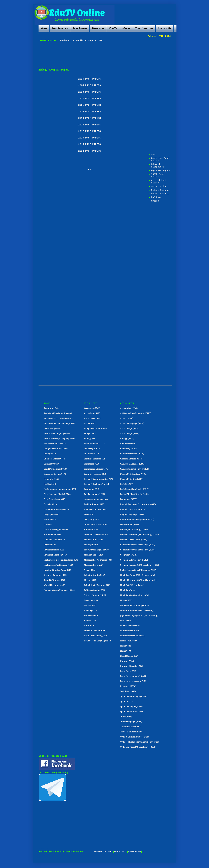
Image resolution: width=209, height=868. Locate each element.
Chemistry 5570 (91, 454)
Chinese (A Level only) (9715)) (134, 469)
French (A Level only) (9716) (134, 540)
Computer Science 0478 (55, 474)
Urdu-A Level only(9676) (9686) (135, 737)
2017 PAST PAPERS (90, 131)
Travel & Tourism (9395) (132, 732)
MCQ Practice (159, 187)
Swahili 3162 (90, 621)
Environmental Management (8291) (137, 519)
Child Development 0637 (55, 469)
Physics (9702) (127, 661)
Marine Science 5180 (94, 555)
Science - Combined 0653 (56, 575)
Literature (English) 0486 (56, 530)
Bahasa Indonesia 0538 (55, 444)
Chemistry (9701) (128, 449)
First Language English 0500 (57, 494)
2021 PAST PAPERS (90, 105)
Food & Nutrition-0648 (55, 499)
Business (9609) (128, 444)
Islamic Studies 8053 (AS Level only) (137, 610)
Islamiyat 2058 (91, 545)
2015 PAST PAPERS (90, 144)
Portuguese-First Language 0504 (59, 565)
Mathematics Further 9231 (133, 636)
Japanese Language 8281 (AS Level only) (139, 616)
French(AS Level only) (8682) (134, 530)
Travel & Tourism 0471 (55, 580)
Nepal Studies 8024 (129, 656)
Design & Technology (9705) (133, 474)
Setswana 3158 (91, 600)
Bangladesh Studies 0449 (56, 449)
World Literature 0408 (54, 585)
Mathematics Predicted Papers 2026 (81, 41)
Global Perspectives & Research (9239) (138, 570)
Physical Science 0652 (54, 550)
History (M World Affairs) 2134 (96, 535)
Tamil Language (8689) (131, 722)
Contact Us (165, 28)
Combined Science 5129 (95, 459)
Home (44, 28)
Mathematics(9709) (130, 631)
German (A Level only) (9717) (134, 560)
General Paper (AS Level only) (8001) (138, 545)
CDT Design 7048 (92, 449)
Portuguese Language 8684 (133, 676)
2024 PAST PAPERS (90, 85)
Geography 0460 (51, 514)
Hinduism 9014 (127, 590)
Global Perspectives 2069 (96, 525)
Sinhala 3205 (90, 605)
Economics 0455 (51, 479)
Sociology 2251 (91, 610)
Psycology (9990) (128, 686)
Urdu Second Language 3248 (97, 641)
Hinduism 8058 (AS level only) (135, 595)
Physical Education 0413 (55, 555)
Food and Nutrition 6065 (96, 509)
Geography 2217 (91, 519)
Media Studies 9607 (129, 641)
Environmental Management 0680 (60, 489)
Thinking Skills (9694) (131, 727)
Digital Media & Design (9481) (134, 494)
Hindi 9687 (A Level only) (132, 585)
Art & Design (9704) (130, 428)
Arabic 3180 (90, 423)
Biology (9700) (127, 439)
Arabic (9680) (127, 418)
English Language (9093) (132, 514)
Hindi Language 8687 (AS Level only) (138, 575)
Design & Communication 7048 (99, 479)
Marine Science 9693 (130, 626)
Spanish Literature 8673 (132, 712)
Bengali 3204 (90, 434)
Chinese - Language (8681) (133, 464)
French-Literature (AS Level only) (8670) (139, 535)
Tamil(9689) (126, 717)
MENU (154, 155)
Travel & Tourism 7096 (95, 631)
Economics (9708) (129, 499)
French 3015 (90, 514)
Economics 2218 (91, 489)
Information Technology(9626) (135, 605)
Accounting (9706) (129, 408)
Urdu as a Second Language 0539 (59, 590)
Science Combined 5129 (95, 595)
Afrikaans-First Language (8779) (136, 413)
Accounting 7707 (92, 408)
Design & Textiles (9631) (132, 479)
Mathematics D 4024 (94, 565)
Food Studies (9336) (130, 525)
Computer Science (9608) (132, 454)
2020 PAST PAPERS (90, 112)
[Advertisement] (103, 55)
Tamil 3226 (89, 626)
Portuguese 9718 (128, 671)
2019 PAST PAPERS (90, 118)
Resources (98, 28)
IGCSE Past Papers (158, 176)
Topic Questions (144, 28)
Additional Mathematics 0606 (58, 413)
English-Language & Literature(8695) (138, 504)
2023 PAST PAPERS (90, 92)
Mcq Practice (60, 28)
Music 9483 (126, 646)
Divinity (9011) (127, 484)
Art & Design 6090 (93, 418)
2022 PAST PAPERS (90, 99)
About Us (119, 852)
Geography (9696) (129, 555)
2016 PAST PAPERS (90, 138)
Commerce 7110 (91, 464)
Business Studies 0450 (54, 459)
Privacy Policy (103, 852)
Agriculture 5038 (92, 413)
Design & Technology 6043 (96, 484)
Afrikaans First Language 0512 (58, 418)
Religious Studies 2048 (95, 590)
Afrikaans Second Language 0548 (60, 423)
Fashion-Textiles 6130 (94, 504)
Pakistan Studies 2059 (94, 575)
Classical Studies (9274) (131, 459)
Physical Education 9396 (132, 666)
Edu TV (113, 28)
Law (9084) (126, 621)
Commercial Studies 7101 (96, 469)
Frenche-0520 (50, 504)
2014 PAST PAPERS (90, 151)
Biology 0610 (50, 454)
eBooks (126, 28)
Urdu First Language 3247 (96, 636)
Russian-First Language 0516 (58, 570)
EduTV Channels (160, 194)
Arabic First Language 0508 (57, 434)
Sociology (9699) (128, 691)
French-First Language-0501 (57, 509)
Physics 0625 (50, 545)
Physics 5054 (90, 580)
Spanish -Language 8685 (132, 707)
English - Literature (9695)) (133, 509)
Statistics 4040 (91, 616)
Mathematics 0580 (53, 535)
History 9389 (126, 600)
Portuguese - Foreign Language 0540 (61, 560)
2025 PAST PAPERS (90, 79)
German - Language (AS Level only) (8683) (140, 565)
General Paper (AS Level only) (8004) (138, 550)
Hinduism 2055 (91, 530)
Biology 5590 (90, 439)
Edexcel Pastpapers (158, 166)
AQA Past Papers (161, 171)
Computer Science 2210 (95, 474)
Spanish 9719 (126, 701)
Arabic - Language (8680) (132, 423)
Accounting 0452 (52, 408)
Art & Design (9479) (130, 434)
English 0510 (50, 484)
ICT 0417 (48, 525)
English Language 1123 (95, 494)
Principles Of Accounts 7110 (97, 585)
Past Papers (80, 28)
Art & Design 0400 (52, 428)
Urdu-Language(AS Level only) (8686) (138, 747)
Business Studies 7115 (94, 444)
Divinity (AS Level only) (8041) (135, 489)
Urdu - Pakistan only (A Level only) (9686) (140, 742)
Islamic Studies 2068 (94, 540)
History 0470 (50, 519)
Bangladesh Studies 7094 (96, 428)
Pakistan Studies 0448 (54, 540)
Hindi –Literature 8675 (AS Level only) (138, 580)
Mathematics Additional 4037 (98, 560)
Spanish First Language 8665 (134, 696)
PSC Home (156, 197)
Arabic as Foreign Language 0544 (59, 439)
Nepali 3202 (90, 570)
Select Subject (160, 190)
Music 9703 (125, 651)
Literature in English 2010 (96, 550)
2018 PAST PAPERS (90, 125)
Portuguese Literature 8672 (133, 681)
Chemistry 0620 (51, 464)
